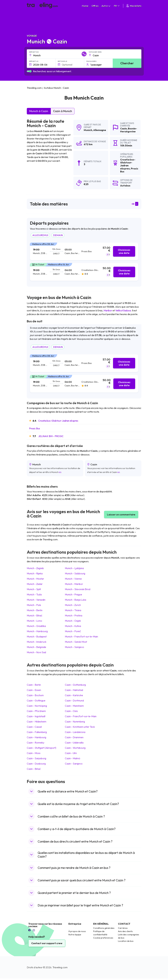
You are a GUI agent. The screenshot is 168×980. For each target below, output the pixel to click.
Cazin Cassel (34, 727)
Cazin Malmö (73, 758)
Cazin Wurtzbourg (75, 748)
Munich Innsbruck (37, 642)
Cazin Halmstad (74, 690)
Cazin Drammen (74, 737)
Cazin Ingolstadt (36, 716)
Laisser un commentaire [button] (121, 515)
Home (85, 6)
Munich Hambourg (37, 631)
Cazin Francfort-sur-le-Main (81, 716)
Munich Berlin (35, 610)
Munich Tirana (73, 610)
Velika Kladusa (123, 310)
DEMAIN (58, 235)
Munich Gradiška (36, 626)
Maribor (108, 310)
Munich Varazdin (36, 600)
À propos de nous (77, 931)
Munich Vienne (73, 579)
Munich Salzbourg (75, 573)
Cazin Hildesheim (37, 722)
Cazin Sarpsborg (36, 758)
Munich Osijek (73, 621)
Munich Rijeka (35, 573)
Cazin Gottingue (36, 700)
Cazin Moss (34, 753)
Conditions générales (104, 928)
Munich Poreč (73, 631)
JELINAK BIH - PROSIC (51, 436)
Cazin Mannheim (74, 706)
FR (117, 6)
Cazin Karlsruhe (74, 695)
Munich (88, 130)
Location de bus (126, 941)
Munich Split (34, 589)
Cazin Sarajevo (74, 764)
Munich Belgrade (36, 647)
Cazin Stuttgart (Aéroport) (41, 748)
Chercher (127, 63)
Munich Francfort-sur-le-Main (81, 636)
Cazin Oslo (71, 711)
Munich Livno (34, 621)
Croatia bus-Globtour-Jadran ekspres (58, 421)
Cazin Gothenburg (75, 685)
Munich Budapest (37, 636)
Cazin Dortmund (74, 700)
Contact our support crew (47, 943)
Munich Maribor (74, 584)
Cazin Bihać (34, 769)
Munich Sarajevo (74, 647)
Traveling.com (60, 967)
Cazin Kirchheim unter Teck (80, 727)
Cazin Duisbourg (36, 764)
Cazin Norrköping (37, 706)
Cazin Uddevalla (74, 743)
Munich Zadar (35, 584)
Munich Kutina (73, 626)
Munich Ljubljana (74, 568)
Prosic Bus (35, 428)
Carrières (123, 928)
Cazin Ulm (71, 753)
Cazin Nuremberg (75, 722)
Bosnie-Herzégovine (129, 130)
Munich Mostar (35, 579)
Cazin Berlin (34, 685)
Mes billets (133, 6)
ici (60, 472)
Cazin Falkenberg (37, 732)
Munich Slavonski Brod (78, 589)
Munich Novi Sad (36, 652)
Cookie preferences (103, 938)
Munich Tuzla (34, 594)
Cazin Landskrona (75, 732)
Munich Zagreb (35, 568)
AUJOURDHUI (40, 235)
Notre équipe (75, 935)
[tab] (84, 251)
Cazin (123, 128)
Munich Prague (73, 594)
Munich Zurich (73, 605)
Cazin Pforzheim (36, 711)
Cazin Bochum (35, 695)
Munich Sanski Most (76, 642)
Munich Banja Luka (75, 600)
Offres (95, 6)
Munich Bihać (35, 615)
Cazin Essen (34, 690)
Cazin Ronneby (36, 743)
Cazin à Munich (63, 111)
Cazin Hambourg (36, 737)
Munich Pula (34, 605)
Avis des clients (125, 931)
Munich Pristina (74, 615)
